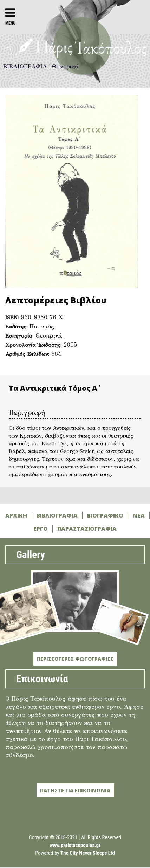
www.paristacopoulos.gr (75, 845)
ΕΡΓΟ (41, 529)
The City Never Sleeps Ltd (88, 853)
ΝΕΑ (139, 515)
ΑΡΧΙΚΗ (16, 515)
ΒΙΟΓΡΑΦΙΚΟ (105, 515)
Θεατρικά (49, 336)
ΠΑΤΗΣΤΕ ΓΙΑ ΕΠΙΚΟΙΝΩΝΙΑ (75, 790)
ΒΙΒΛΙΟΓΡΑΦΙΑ (57, 515)
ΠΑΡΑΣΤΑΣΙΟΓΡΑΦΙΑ (87, 529)
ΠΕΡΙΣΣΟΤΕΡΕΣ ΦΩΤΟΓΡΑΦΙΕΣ (75, 659)
